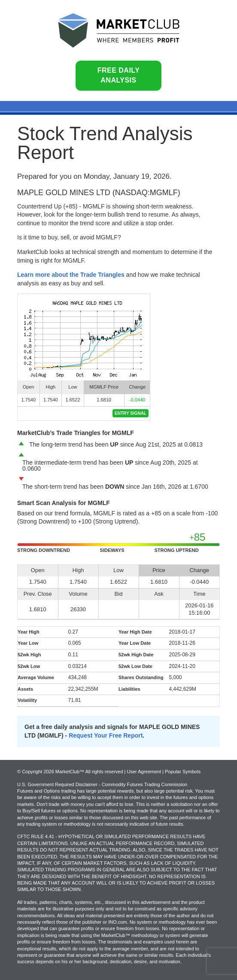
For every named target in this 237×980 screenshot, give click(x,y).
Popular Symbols (183, 772)
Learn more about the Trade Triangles (71, 275)
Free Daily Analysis (119, 75)
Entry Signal (131, 413)
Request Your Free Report (106, 735)
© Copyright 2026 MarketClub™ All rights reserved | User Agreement (90, 772)
